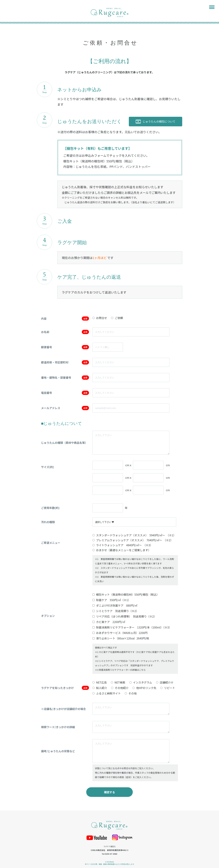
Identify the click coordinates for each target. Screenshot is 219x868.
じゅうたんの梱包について (156, 121)
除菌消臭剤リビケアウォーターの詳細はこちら (122, 670)
